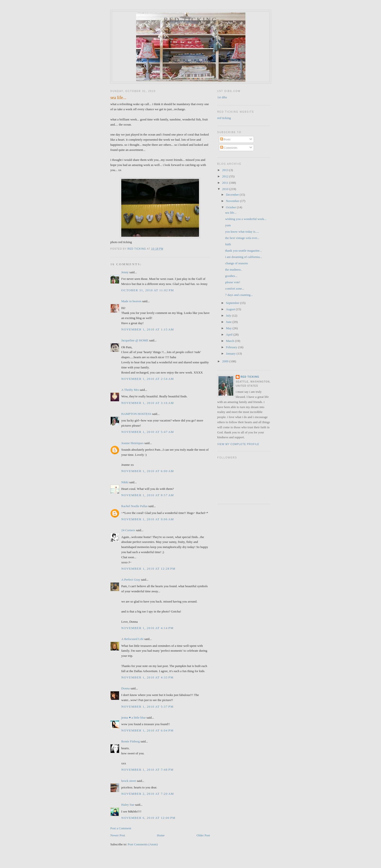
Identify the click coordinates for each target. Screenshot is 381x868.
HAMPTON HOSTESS (136, 414)
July (229, 315)
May (229, 328)
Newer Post (118, 835)
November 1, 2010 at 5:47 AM (148, 432)
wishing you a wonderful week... (246, 219)
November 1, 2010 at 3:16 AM (148, 403)
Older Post (203, 835)
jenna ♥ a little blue (134, 717)
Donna (126, 688)
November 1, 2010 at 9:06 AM (148, 519)
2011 (226, 183)
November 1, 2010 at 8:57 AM (148, 495)
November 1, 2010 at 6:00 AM (148, 471)
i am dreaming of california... (243, 257)
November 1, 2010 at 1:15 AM (148, 329)
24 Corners (128, 530)
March (230, 341)
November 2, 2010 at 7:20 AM (148, 794)
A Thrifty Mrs (130, 390)
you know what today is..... (242, 232)
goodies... (231, 276)
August (231, 309)
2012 (226, 176)
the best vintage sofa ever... (242, 238)
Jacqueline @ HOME (135, 340)
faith (228, 244)
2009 (226, 361)
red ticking (191, 20)
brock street (129, 781)
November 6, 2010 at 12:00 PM (148, 818)
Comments (229, 148)
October (231, 207)
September (233, 303)
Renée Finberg (130, 741)
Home (161, 835)
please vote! (233, 282)
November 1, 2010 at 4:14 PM (147, 628)
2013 (226, 170)
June (229, 322)
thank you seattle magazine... (243, 251)
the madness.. (234, 270)
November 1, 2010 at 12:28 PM (148, 569)
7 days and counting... (239, 295)
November (233, 201)
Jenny (125, 272)
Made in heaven (131, 301)
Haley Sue (128, 805)
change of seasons (236, 263)
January (231, 353)
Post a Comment (121, 828)
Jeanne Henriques (132, 443)
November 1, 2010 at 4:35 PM (147, 677)
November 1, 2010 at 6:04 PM (147, 730)
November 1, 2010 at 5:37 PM (147, 707)
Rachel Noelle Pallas (134, 506)
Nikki (125, 482)
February (232, 347)
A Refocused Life (132, 639)
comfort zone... (235, 288)
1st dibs (222, 97)
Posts (225, 139)
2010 (226, 189)
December (233, 195)
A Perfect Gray (131, 580)
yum (228, 225)
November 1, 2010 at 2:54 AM (148, 379)
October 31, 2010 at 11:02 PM (148, 290)
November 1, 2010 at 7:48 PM (147, 770)
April (230, 334)
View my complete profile (238, 444)
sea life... (231, 213)
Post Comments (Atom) (143, 844)
